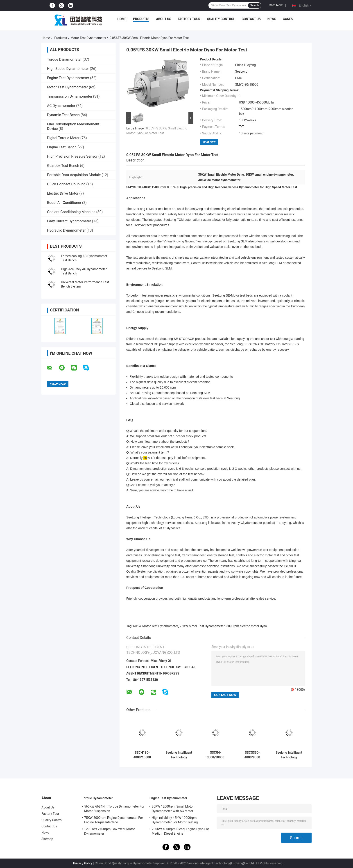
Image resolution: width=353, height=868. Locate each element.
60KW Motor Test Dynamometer (156, 626)
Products (141, 19)
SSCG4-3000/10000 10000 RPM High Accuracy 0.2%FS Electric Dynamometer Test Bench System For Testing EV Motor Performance (216, 755)
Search (254, 5)
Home (122, 19)
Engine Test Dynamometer (68, 78)
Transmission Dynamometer (70, 96)
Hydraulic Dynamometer (66, 230)
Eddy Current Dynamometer (69, 221)
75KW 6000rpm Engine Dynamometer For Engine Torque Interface (114, 820)
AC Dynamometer (61, 106)
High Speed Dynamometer (68, 69)
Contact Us (251, 19)
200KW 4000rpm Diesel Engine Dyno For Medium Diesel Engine (180, 831)
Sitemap (47, 839)
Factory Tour (189, 19)
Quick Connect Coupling (66, 184)
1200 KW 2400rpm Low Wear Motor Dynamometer (110, 831)
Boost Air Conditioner (64, 203)
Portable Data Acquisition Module (74, 175)
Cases (288, 19)
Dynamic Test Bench (63, 115)
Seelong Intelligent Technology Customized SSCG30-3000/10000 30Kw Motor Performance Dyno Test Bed (289, 755)
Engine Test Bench (62, 147)
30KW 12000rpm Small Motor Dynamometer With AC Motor (173, 809)
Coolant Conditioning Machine (71, 212)
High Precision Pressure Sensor (72, 156)
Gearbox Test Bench (63, 166)
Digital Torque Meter (63, 138)
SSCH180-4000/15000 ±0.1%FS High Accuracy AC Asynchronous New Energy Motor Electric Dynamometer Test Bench (142, 755)
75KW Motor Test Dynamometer (202, 626)
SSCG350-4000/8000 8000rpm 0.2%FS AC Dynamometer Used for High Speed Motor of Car (252, 755)
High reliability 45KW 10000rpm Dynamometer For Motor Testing (175, 820)
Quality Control (221, 19)
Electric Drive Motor (63, 193)
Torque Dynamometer (64, 59)
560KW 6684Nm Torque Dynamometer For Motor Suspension (114, 809)
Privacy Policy (83, 863)
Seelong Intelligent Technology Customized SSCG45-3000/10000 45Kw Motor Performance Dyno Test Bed (179, 755)
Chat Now (276, 5)
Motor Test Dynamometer (88, 38)
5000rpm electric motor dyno (247, 626)
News (272, 19)
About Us (164, 19)
